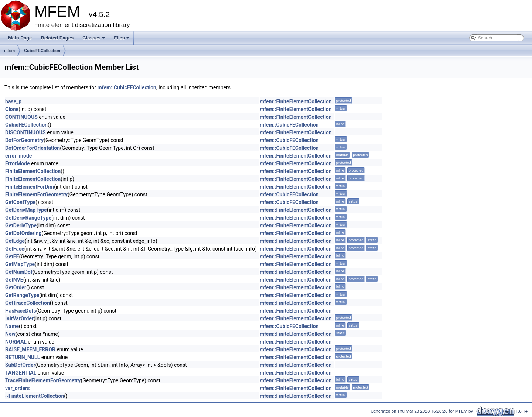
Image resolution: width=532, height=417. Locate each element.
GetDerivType (21, 225)
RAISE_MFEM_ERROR (30, 349)
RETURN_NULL (23, 357)
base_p (13, 101)
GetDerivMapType (26, 210)
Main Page (20, 38)
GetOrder (16, 287)
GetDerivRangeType (28, 218)
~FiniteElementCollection (35, 396)
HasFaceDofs (21, 311)
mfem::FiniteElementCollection (296, 101)
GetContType (20, 202)
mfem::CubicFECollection (127, 87)
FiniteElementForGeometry (36, 194)
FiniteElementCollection (33, 171)
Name (12, 326)
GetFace (15, 249)
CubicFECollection (42, 51)
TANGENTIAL (21, 373)
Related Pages (57, 38)
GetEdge (15, 241)
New (10, 334)
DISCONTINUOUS (25, 132)
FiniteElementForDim (30, 187)
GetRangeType (22, 295)
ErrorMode (18, 163)
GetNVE (14, 280)
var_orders (18, 388)
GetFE (12, 256)
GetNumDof (19, 272)
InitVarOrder (19, 318)
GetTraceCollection (28, 303)
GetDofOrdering (23, 233)
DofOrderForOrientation (33, 148)
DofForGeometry (24, 140)
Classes (94, 40)
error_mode (18, 156)
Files (122, 40)
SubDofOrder (20, 365)
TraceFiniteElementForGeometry (43, 380)
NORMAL (16, 342)
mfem (9, 51)
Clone (12, 109)
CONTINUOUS (21, 117)
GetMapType (20, 264)
